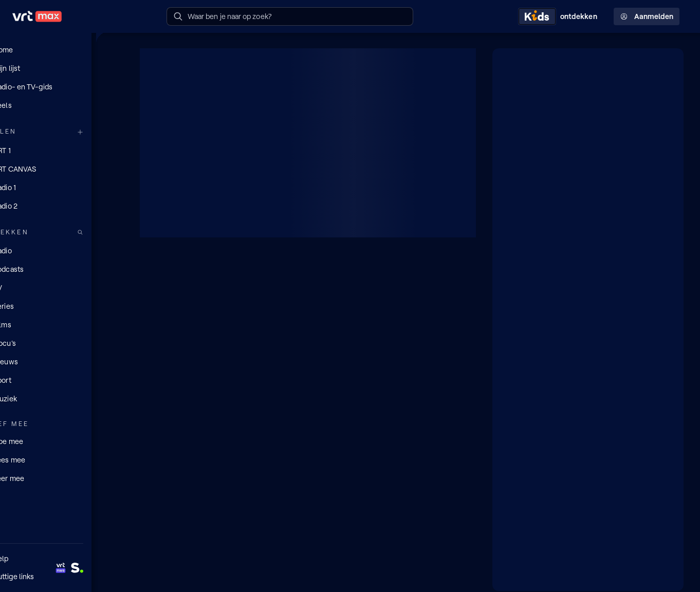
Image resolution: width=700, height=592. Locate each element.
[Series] (62, 306)
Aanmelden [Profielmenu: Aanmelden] (647, 16)
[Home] (62, 50)
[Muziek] (62, 398)
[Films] (62, 324)
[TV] (62, 287)
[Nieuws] (62, 361)
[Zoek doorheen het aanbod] (112, 232)
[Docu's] (62, 343)
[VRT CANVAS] (62, 169)
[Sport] (62, 380)
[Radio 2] (62, 206)
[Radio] (62, 250)
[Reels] (62, 105)
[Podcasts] (62, 269)
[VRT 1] (62, 150)
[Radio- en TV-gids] (62, 87)
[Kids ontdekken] (560, 16)
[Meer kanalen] (112, 132)
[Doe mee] (62, 440)
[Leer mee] (62, 477)
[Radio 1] (62, 187)
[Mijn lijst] (62, 68)
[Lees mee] (62, 459)
